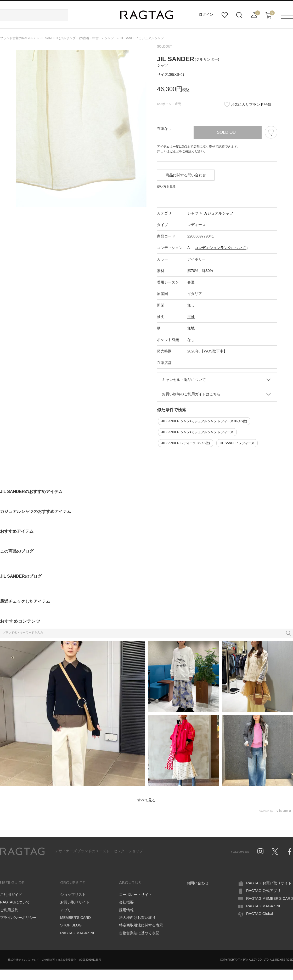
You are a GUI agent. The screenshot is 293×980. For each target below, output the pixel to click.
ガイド (174, 151)
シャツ (193, 213)
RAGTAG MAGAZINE (78, 933)
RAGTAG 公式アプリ (263, 891)
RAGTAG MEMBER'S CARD (270, 898)
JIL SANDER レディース (237, 443)
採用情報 (126, 910)
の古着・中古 (70, 38)
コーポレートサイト (136, 895)
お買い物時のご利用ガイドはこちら (191, 394)
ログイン (206, 14)
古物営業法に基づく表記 (139, 933)
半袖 (191, 317)
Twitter (275, 851)
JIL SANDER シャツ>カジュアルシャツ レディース (197, 432)
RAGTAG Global (260, 914)
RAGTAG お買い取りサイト (269, 883)
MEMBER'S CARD (75, 918)
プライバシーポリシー (18, 918)
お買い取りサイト (75, 902)
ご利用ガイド (11, 895)
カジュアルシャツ (218, 213)
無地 (191, 328)
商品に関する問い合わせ (186, 175)
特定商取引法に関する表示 (141, 925)
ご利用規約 (9, 910)
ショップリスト (73, 895)
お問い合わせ (198, 883)
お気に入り (225, 15)
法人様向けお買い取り (137, 918)
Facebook (290, 851)
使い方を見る (166, 187)
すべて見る (146, 800)
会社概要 (126, 902)
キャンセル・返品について (184, 380)
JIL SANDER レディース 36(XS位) (186, 443)
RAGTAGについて (15, 902)
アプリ (66, 910)
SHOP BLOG (71, 925)
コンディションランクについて (220, 248)
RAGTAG (22, 851)
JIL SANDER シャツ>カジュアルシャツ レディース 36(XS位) (204, 421)
